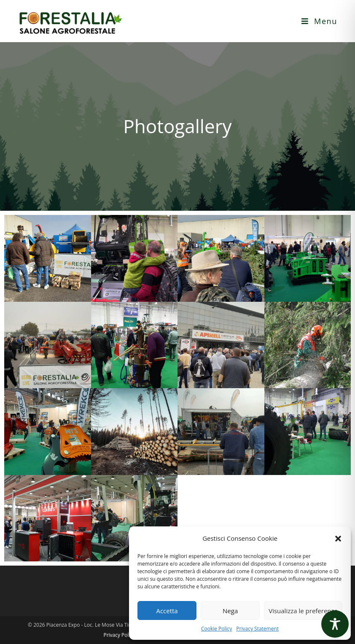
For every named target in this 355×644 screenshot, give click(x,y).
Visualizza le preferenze (303, 611)
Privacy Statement (257, 629)
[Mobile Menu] (319, 21)
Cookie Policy (216, 629)
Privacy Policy (119, 635)
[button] (338, 539)
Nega (230, 611)
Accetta (167, 611)
